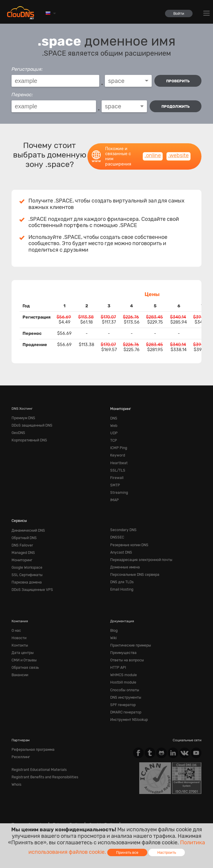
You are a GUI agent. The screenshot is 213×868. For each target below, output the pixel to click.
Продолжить (176, 106)
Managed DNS (23, 546)
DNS (114, 418)
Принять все (127, 852)
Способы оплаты (124, 678)
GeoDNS (18, 432)
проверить (178, 81)
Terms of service (28, 811)
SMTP (115, 481)
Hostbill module (123, 671)
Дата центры (22, 642)
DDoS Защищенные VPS (31, 581)
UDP (114, 432)
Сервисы (19, 515)
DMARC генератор (125, 699)
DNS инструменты (125, 685)
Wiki (113, 629)
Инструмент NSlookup (128, 706)
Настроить (167, 852)
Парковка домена (26, 574)
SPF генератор (122, 692)
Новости (19, 629)
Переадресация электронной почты (140, 553)
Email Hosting (121, 581)
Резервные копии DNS (128, 539)
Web (113, 425)
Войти (178, 13)
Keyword (117, 453)
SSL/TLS (117, 467)
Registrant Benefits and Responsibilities (43, 762)
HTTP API (118, 657)
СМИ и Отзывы (24, 650)
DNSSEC (117, 532)
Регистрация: (27, 69)
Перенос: (22, 95)
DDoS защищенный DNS (31, 425)
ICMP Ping (118, 446)
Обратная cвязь (24, 657)
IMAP (114, 495)
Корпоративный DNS (29, 439)
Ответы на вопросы (126, 650)
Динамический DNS (27, 525)
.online (153, 155)
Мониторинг (120, 409)
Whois (16, 769)
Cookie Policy (98, 811)
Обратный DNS (24, 532)
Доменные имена (124, 560)
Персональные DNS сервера (133, 567)
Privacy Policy (64, 811)
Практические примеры (129, 635)
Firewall (116, 474)
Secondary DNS (122, 525)
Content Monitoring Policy (37, 816)
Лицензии (80, 816)
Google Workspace (26, 560)
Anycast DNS (120, 546)
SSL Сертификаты (26, 567)
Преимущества (122, 642)
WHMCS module (123, 664)
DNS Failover (22, 539)
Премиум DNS (23, 418)
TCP (113, 439)
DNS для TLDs (121, 574)
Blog (114, 621)
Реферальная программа (32, 735)
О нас (16, 621)
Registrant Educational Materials (37, 755)
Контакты (19, 635)
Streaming (118, 488)
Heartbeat (118, 460)
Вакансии (19, 664)
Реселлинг (20, 742)
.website (178, 155)
